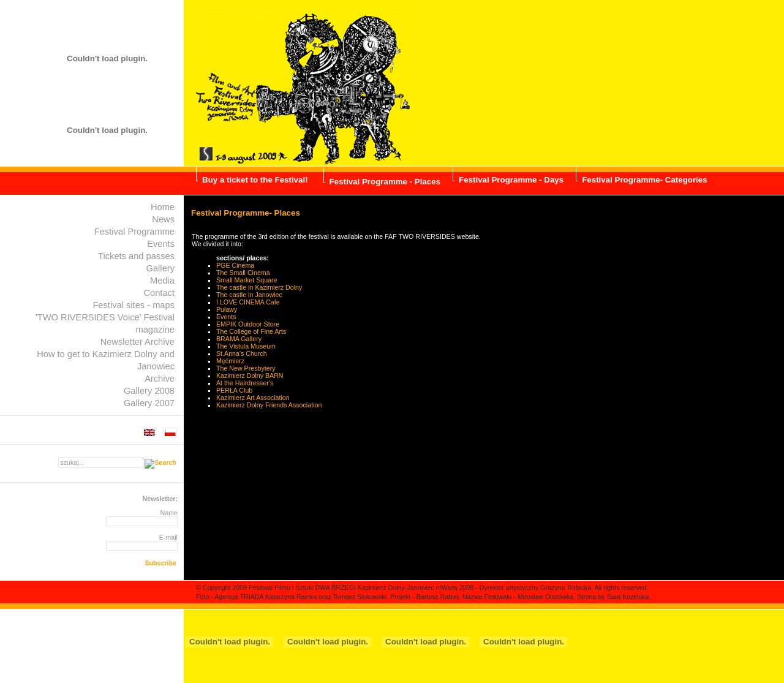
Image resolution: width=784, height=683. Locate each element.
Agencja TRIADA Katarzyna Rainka (266, 597)
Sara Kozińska (628, 597)
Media (162, 281)
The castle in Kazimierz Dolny (259, 287)
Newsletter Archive (138, 342)
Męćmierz (230, 361)
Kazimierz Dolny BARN (250, 375)
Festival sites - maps (134, 305)
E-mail (168, 537)
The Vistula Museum (246, 346)
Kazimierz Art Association (253, 398)
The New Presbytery (246, 368)
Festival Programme (134, 232)
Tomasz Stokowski (360, 597)
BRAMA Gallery (239, 339)
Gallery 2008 (149, 391)
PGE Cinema (235, 265)
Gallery (160, 268)
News (163, 219)
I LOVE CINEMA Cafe (248, 302)
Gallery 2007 (149, 403)
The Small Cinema (243, 273)
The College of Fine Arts (251, 331)
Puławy (227, 309)
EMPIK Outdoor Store (248, 324)
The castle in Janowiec (249, 295)
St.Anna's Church (242, 353)
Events (161, 244)
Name (169, 513)
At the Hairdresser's (245, 383)
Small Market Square (247, 280)
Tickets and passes (136, 256)
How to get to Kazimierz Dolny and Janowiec (106, 360)
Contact (159, 293)
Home (163, 207)
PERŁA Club (234, 390)
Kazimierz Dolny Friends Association (269, 405)
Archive (160, 379)
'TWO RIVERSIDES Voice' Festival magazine (105, 323)
